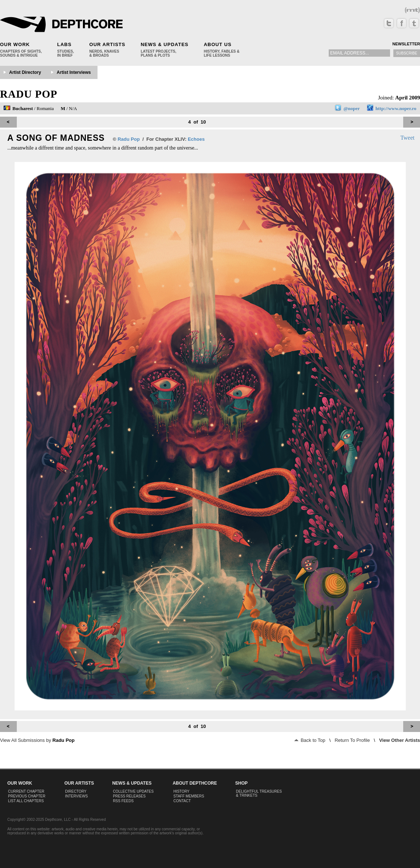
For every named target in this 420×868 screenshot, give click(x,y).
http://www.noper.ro (396, 108)
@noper (352, 108)
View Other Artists (400, 740)
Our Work (15, 44)
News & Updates (165, 44)
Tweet (407, 138)
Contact (182, 801)
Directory (76, 791)
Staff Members (189, 796)
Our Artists (108, 44)
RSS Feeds (123, 801)
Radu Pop (29, 94)
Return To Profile (352, 740)
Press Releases (129, 796)
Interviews (76, 796)
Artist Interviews (74, 72)
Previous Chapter (27, 796)
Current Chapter (26, 791)
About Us (218, 44)
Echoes (196, 139)
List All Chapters (26, 801)
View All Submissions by (37, 740)
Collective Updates (133, 791)
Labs (64, 44)
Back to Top (310, 740)
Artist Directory (25, 72)
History (182, 791)
